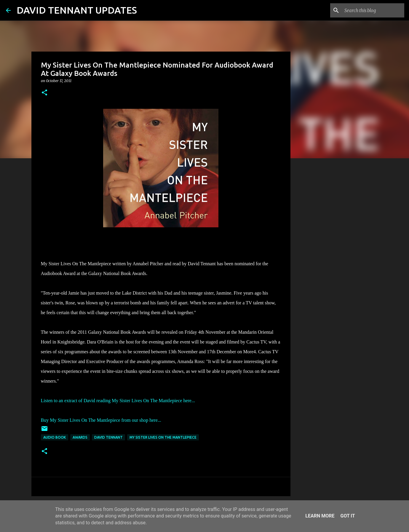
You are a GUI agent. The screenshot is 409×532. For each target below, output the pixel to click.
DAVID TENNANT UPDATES (77, 10)
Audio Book (55, 437)
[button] (44, 93)
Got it (348, 516)
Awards (80, 437)
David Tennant (108, 437)
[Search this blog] (373, 10)
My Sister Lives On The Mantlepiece (163, 437)
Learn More (320, 516)
